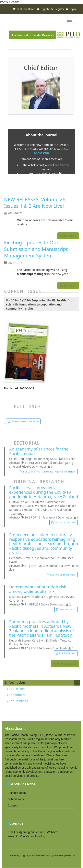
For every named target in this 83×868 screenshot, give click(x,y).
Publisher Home (24, 9)
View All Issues (65, 664)
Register (58, 9)
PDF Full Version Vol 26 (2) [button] (25, 421)
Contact (13, 805)
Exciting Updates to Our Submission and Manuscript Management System (36, 249)
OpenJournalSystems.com (63, 856)
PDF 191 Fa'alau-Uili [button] (65, 522)
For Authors (17, 695)
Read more (68, 236)
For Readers (17, 689)
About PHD (41, 153)
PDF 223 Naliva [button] (67, 609)
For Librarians (18, 701)
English (43, 9)
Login (71, 9)
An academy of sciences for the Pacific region (39, 451)
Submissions (16, 799)
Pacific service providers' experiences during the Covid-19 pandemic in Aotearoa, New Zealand (44, 492)
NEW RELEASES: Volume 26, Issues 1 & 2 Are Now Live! (35, 203)
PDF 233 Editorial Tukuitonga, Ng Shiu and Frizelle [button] (49, 472)
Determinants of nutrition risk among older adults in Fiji (38, 589)
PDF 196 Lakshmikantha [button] (63, 575)
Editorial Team (17, 793)
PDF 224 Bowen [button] (67, 653)
